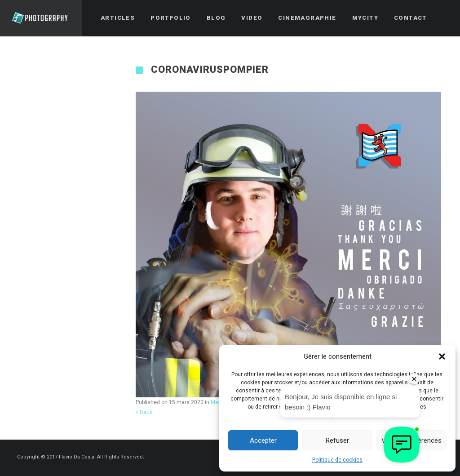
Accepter (263, 440)
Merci (218, 402)
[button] (442, 356)
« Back (144, 412)
